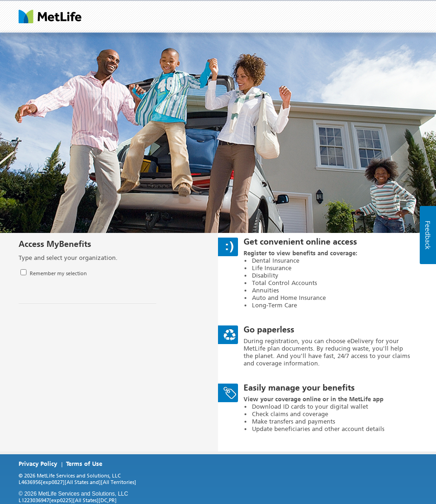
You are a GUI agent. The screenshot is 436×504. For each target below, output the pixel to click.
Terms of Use (84, 464)
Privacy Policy (38, 464)
